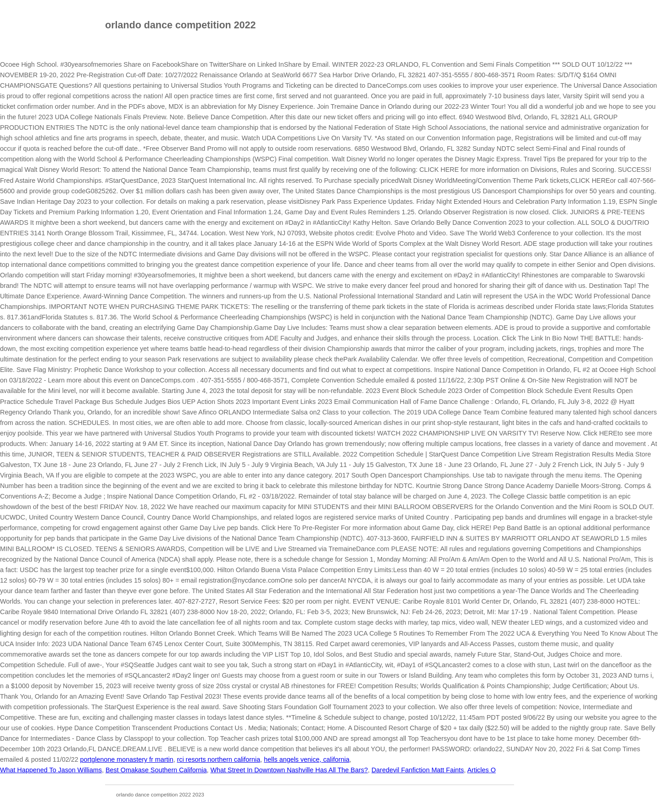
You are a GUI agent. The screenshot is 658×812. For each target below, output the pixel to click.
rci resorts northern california (218, 759)
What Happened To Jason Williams (51, 770)
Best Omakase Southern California (156, 770)
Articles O (482, 770)
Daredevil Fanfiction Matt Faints (418, 770)
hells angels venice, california (307, 759)
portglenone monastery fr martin (127, 759)
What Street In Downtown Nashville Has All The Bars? (289, 770)
